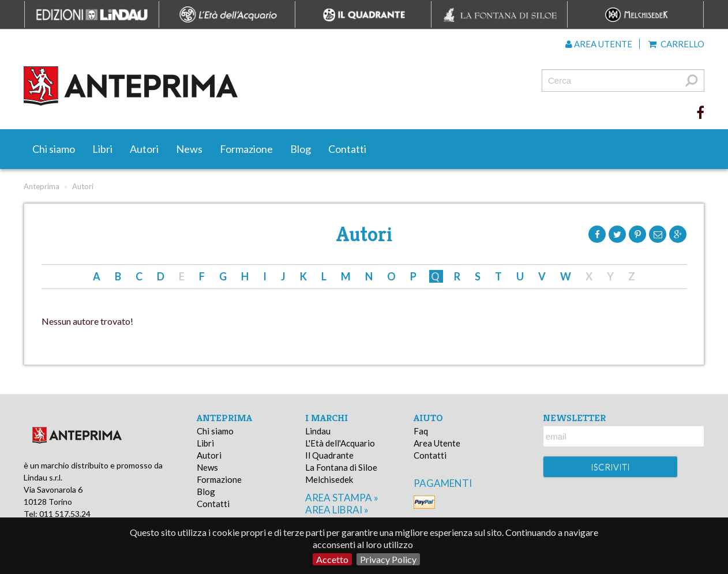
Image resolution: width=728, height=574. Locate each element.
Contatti (347, 149)
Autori (144, 149)
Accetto (332, 559)
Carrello (676, 44)
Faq (421, 431)
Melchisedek (329, 479)
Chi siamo (54, 149)
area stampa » (342, 498)
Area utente (599, 44)
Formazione (246, 149)
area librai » (337, 510)
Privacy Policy (388, 559)
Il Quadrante (329, 455)
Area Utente (437, 443)
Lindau (318, 431)
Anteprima (42, 186)
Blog (301, 149)
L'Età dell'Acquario (340, 443)
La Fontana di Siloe (341, 467)
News (189, 149)
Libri (102, 149)
